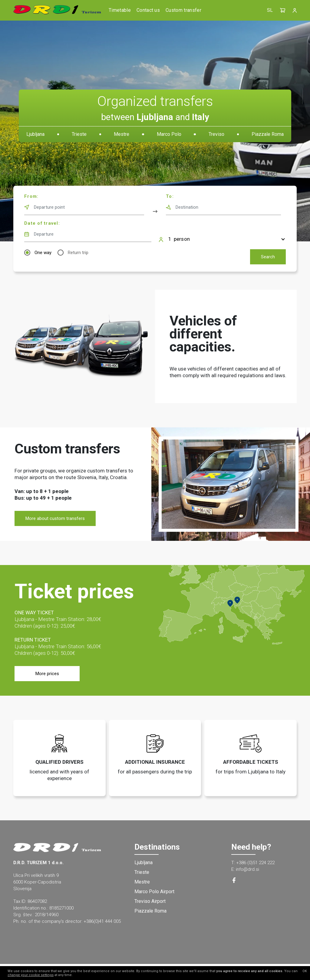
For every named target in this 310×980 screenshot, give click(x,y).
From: (31, 196)
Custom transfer (183, 10)
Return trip (78, 253)
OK (305, 971)
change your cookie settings (31, 975)
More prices (47, 674)
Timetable (120, 10)
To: (170, 196)
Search (268, 257)
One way (43, 253)
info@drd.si (247, 869)
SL (270, 10)
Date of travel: (42, 223)
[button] (283, 10)
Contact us (148, 10)
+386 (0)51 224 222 (255, 863)
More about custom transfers (55, 518)
